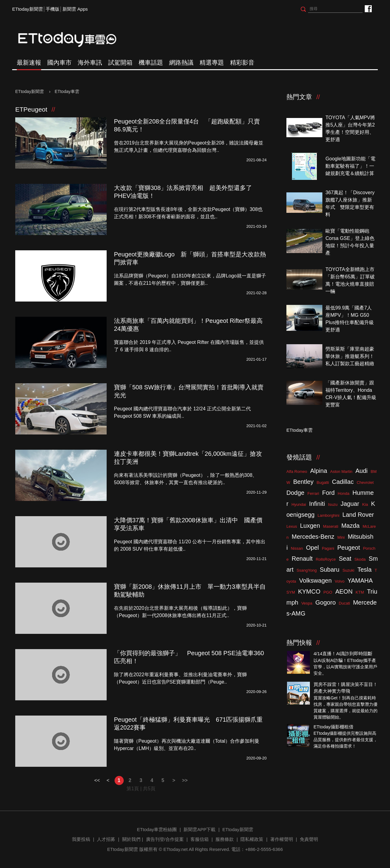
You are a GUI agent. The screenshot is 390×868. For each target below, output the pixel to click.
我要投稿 (81, 839)
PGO (328, 592)
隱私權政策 (252, 839)
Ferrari (313, 493)
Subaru (330, 570)
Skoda (360, 559)
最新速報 (29, 63)
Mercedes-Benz (313, 537)
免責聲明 (309, 839)
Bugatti (323, 482)
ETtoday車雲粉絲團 (368, 8)
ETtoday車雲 (73, 40)
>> (185, 780)
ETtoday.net (175, 849)
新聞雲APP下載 (199, 829)
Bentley (303, 482)
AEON (344, 591)
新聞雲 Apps (75, 9)
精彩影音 (242, 63)
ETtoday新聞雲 (28, 9)
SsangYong (307, 570)
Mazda (350, 526)
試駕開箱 (120, 63)
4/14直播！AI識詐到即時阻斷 (343, 654)
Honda (343, 493)
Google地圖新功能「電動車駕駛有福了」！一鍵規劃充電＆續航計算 (350, 166)
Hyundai (299, 504)
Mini (341, 537)
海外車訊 (90, 63)
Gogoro (326, 602)
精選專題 (212, 63)
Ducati (344, 603)
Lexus (292, 526)
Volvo (340, 581)
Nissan (297, 548)
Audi (362, 471)
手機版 (53, 9)
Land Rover (358, 515)
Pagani (328, 548)
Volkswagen (316, 580)
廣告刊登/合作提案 (165, 839)
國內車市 (59, 63)
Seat (345, 559)
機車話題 (151, 63)
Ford (328, 493)
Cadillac (343, 482)
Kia (365, 504)
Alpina (319, 471)
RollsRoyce (326, 559)
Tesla (365, 570)
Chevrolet (365, 482)
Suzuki (348, 570)
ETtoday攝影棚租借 (333, 727)
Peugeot (349, 548)
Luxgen (310, 526)
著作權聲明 (282, 839)
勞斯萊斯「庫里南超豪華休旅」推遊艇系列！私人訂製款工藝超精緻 (350, 356)
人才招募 (106, 839)
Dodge (295, 493)
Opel (312, 548)
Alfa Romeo (297, 472)
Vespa (307, 603)
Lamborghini (328, 515)
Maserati (331, 526)
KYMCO (309, 591)
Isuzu (333, 504)
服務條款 (225, 839)
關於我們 (131, 839)
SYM (291, 592)
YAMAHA (360, 580)
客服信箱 (200, 839)
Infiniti (317, 504)
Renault (302, 559)
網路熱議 (181, 63)
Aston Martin (341, 472)
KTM (360, 592)
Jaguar (350, 504)
